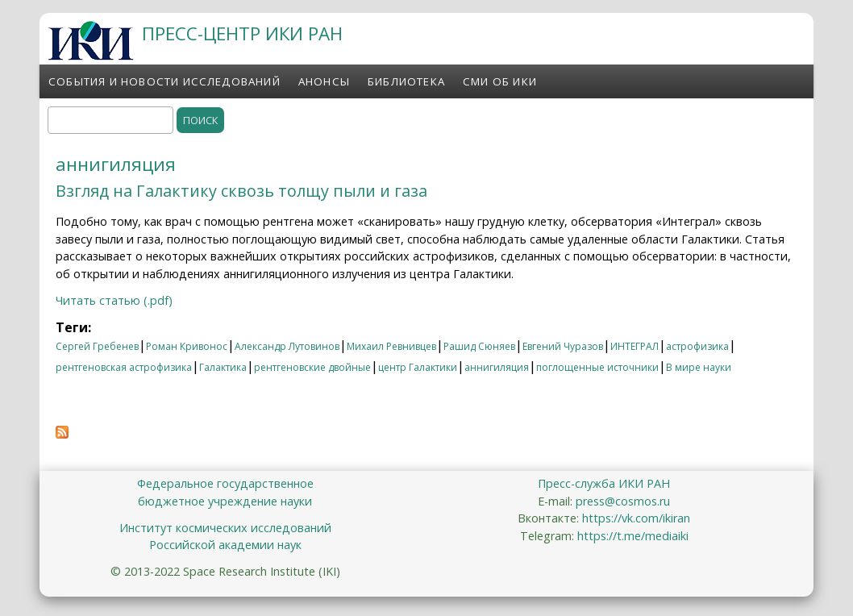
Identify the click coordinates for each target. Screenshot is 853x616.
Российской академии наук (225, 545)
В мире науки (699, 367)
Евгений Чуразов (563, 346)
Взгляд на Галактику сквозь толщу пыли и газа (241, 191)
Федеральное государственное (225, 483)
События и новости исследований (164, 81)
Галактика (223, 367)
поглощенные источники (597, 367)
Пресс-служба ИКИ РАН (604, 483)
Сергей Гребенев (97, 346)
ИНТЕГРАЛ (635, 346)
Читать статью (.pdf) (114, 300)
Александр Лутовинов (287, 346)
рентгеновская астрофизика (124, 367)
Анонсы (324, 81)
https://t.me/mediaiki (633, 536)
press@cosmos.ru (623, 501)
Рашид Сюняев (479, 346)
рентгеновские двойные (312, 367)
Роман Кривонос (187, 346)
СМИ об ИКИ (500, 81)
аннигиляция (497, 367)
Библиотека (406, 81)
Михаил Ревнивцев (391, 346)
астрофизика (697, 346)
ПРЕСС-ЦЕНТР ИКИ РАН (242, 33)
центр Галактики (418, 367)
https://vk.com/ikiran (636, 518)
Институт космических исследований (225, 528)
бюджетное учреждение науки (225, 501)
